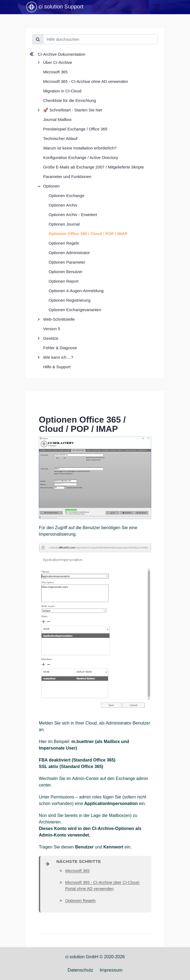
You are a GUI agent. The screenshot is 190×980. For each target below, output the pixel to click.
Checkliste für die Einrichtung (69, 100)
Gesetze (51, 338)
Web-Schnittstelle (59, 319)
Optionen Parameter (67, 262)
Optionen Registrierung (69, 300)
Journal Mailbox (57, 119)
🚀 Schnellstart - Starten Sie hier (73, 110)
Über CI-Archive (58, 62)
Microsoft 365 (55, 72)
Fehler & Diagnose (60, 348)
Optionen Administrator (69, 253)
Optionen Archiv (63, 205)
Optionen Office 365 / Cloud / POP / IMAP (88, 234)
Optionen (51, 186)
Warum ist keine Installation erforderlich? (80, 148)
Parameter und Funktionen (67, 177)
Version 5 (52, 329)
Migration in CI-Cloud (62, 91)
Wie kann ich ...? (58, 357)
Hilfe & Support (57, 367)
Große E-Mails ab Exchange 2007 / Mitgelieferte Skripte (94, 167)
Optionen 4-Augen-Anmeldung (76, 291)
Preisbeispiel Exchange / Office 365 (75, 129)
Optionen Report (64, 281)
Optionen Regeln (64, 243)
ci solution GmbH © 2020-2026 (95, 957)
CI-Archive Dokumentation (61, 54)
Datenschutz (80, 970)
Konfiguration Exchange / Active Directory (81, 157)
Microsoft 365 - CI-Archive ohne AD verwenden (86, 81)
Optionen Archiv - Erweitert (73, 215)
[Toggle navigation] (157, 7)
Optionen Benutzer (66, 272)
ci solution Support (55, 7)
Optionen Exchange (66, 196)
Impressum (111, 970)
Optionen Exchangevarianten (75, 310)
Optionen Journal (64, 224)
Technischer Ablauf (60, 138)
